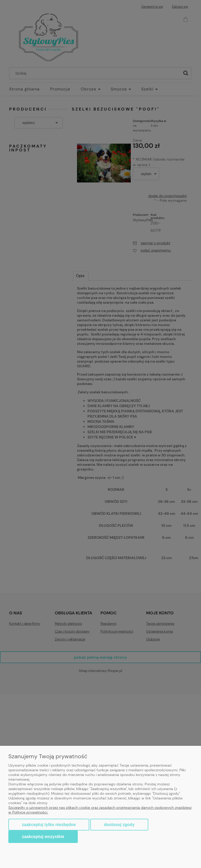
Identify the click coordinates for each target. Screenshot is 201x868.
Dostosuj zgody (119, 825)
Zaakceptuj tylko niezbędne (49, 825)
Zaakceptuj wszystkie (43, 836)
